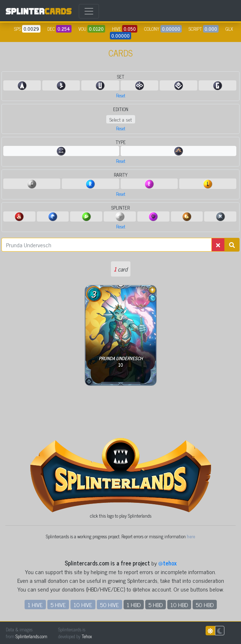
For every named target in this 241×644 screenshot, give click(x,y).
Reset (121, 95)
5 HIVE (58, 605)
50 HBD (205, 605)
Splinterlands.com (31, 636)
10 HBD (179, 605)
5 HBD (156, 605)
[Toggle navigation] (89, 11)
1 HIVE (35, 605)
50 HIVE (109, 605)
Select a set (121, 119)
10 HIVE (83, 605)
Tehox (87, 636)
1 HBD (134, 605)
